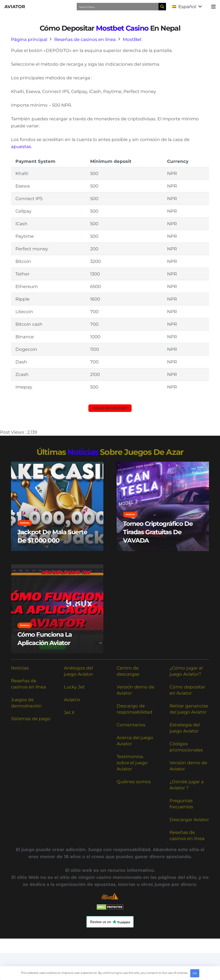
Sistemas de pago (31, 719)
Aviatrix (72, 700)
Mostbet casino (122, 28)
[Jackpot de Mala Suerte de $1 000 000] (57, 506)
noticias (83, 452)
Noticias (20, 668)
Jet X (69, 712)
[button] (187, 7)
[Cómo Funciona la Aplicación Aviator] (57, 609)
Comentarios (131, 725)
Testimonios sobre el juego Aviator (132, 763)
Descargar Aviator (189, 820)
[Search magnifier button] (162, 7)
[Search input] (118, 7)
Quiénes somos (134, 782)
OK (195, 973)
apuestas (21, 147)
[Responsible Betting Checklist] (110, 896)
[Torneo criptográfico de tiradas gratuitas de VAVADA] (163, 506)
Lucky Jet (74, 687)
